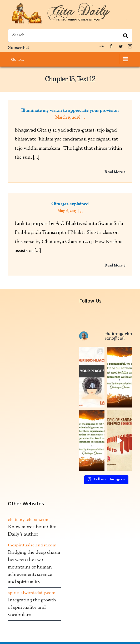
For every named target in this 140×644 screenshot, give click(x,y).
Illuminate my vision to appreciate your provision (70, 111)
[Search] (126, 36)
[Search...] (70, 36)
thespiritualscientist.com (32, 545)
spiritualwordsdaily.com (32, 593)
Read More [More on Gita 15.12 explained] (114, 266)
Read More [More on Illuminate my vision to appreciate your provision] (114, 172)
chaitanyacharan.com (29, 520)
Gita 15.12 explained (70, 204)
